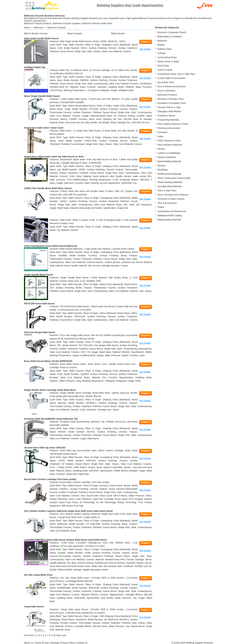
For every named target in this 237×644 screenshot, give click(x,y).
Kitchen (161, 149)
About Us (29, 643)
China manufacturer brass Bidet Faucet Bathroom (51, 246)
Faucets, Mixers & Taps (169, 107)
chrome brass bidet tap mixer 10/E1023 (45, 448)
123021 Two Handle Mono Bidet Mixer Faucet (48, 188)
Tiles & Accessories (167, 203)
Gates (160, 136)
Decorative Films (166, 82)
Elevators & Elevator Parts (170, 99)
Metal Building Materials (169, 161)
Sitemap (55, 643)
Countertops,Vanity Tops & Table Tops (176, 74)
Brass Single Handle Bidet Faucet (42, 96)
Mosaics (161, 166)
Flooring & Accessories (169, 128)
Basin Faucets (75, 33)
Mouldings (163, 170)
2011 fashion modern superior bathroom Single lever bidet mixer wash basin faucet (68, 511)
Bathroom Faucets (57, 28)
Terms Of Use (42, 643)
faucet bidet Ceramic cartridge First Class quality (50, 479)
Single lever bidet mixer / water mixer (44, 128)
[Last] (64, 635)
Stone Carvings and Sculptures (173, 195)
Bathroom (39, 28)
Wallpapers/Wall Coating (170, 215)
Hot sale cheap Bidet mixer (38, 575)
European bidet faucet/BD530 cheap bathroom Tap (51, 419)
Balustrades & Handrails (169, 36)
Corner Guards (165, 70)
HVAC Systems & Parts (169, 141)
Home (27, 28)
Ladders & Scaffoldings (169, 153)
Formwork (162, 132)
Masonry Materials (167, 157)
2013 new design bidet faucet (40, 332)
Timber (161, 207)
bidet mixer (30, 217)
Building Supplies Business (200, 643)
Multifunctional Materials (169, 174)
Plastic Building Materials (170, 182)
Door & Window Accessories (172, 86)
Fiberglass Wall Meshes (169, 111)
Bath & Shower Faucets (36, 33)
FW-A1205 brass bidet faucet (39, 304)
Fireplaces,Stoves (166, 116)
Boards (161, 45)
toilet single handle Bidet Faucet (41, 38)
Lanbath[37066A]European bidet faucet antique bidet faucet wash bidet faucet (65, 540)
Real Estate (163, 66)
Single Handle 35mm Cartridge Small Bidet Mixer (50, 390)
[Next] (59, 635)
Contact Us (82, 643)
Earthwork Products (167, 95)
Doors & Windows (166, 91)
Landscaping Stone (167, 57)
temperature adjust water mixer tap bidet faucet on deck (54, 157)
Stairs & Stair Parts (167, 190)
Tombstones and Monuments (172, 211)
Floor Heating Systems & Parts (173, 124)
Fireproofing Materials (168, 120)
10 (54, 635)
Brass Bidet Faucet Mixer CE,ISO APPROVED (48, 361)
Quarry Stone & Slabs (168, 61)
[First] (26, 635)
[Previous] (31, 635)
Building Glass (165, 49)
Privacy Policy (68, 643)
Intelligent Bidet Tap (35, 67)
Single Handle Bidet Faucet (38, 275)
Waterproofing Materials (169, 220)
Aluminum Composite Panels (172, 32)
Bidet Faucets (118, 33)
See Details (145, 49)
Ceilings (161, 53)
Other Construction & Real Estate (174, 178)
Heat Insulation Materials (170, 145)
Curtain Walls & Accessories (171, 78)
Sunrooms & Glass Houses (171, 199)
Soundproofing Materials (170, 186)
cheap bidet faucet (34, 607)
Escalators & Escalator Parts (172, 103)
